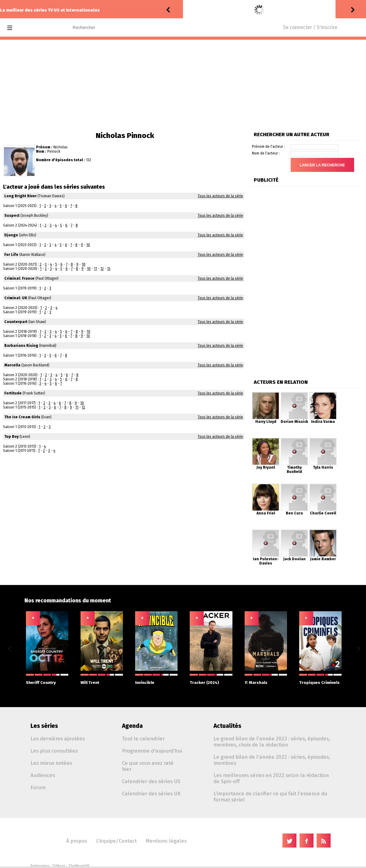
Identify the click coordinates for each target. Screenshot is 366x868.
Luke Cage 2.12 (237, 10)
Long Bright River (20, 196)
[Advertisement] (183, 85)
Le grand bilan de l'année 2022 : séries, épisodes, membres (272, 760)
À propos (77, 841)
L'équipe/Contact (116, 841)
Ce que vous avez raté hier (148, 766)
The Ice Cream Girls (22, 417)
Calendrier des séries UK (151, 794)
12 (102, 269)
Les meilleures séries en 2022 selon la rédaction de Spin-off (271, 778)
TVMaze (59, 866)
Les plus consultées (54, 751)
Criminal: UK (16, 298)
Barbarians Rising (21, 346)
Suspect (12, 216)
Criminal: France (19, 278)
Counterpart (16, 322)
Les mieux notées (51, 763)
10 (88, 245)
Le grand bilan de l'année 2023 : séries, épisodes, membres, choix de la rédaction (272, 742)
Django (11, 235)
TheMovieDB (79, 866)
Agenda (132, 726)
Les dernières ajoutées (58, 739)
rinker (191, 10)
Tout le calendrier (143, 739)
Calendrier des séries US (151, 781)
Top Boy (11, 437)
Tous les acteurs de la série (220, 196)
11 (95, 269)
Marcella (12, 365)
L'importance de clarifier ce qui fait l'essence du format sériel (270, 797)
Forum (38, 787)
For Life (11, 255)
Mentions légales (166, 841)
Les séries (44, 726)
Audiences (43, 775)
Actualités (227, 726)
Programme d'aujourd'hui (152, 751)
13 (109, 269)
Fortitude (13, 393)
